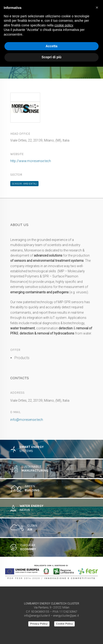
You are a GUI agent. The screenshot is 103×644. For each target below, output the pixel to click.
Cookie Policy (64, 624)
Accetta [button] (51, 46)
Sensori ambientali (24, 184)
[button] (97, 7)
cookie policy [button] (64, 25)
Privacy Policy (39, 624)
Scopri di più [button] (51, 57)
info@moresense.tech (27, 420)
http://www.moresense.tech (31, 161)
